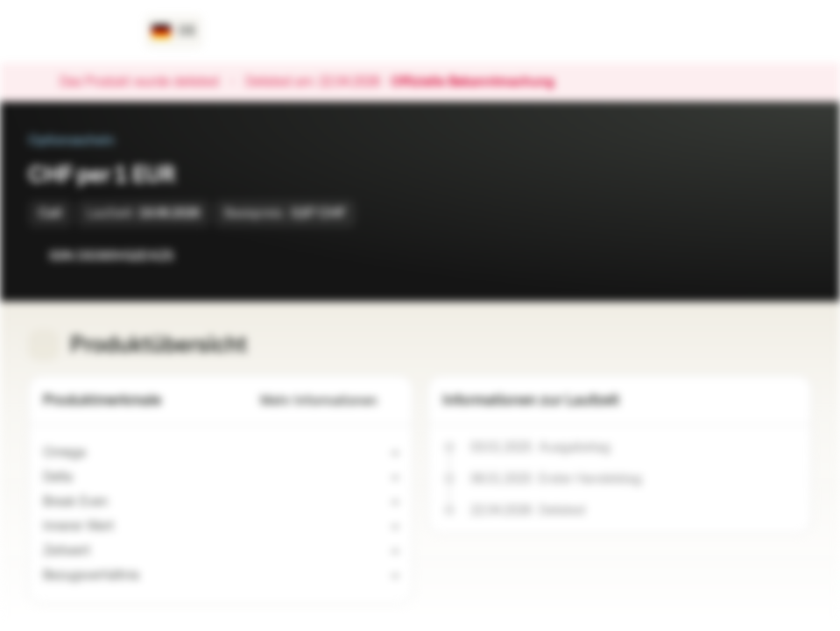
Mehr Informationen (329, 401)
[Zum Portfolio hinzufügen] (794, 256)
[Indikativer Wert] (124, 527)
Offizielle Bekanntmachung (481, 82)
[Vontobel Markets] (76, 32)
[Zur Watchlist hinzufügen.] (759, 256)
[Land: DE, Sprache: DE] (174, 32)
